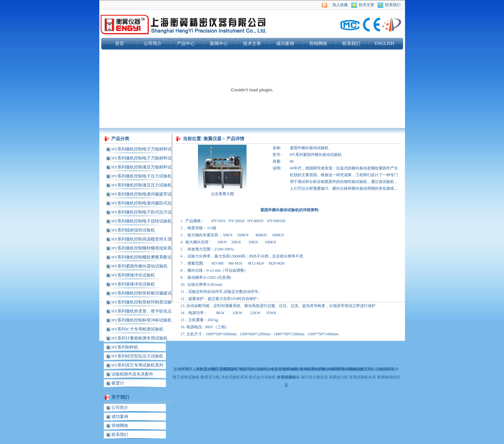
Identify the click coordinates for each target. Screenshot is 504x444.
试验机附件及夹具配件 (132, 374)
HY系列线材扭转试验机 (133, 230)
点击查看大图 (222, 194)
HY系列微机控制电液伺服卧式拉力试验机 (142, 204)
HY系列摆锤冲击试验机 (133, 275)
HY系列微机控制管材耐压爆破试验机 (142, 294)
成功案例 (285, 44)
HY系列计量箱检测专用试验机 (140, 338)
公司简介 (153, 44)
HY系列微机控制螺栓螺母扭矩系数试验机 (142, 249)
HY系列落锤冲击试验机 (133, 284)
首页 (120, 44)
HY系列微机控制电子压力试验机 (142, 176)
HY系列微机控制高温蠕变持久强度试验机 (142, 240)
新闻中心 (219, 44)
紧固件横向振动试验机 (309, 148)
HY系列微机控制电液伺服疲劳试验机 (142, 195)
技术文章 (366, 5)
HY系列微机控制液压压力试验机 (142, 185)
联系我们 (393, 5)
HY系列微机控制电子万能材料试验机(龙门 (142, 159)
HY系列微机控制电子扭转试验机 (142, 221)
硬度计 (118, 383)
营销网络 (318, 44)
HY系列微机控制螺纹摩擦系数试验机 (142, 258)
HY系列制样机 (125, 347)
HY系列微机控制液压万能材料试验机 (142, 168)
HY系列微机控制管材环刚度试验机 (142, 303)
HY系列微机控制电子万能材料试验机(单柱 (142, 150)
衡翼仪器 (212, 139)
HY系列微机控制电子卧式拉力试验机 (142, 213)
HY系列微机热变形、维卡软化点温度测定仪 (142, 312)
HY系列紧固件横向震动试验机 (140, 266)
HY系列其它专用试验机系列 (138, 365)
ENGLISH (384, 44)
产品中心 (186, 44)
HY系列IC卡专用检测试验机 (138, 329)
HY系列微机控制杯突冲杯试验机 (142, 320)
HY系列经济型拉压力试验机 (138, 356)
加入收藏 (340, 5)
